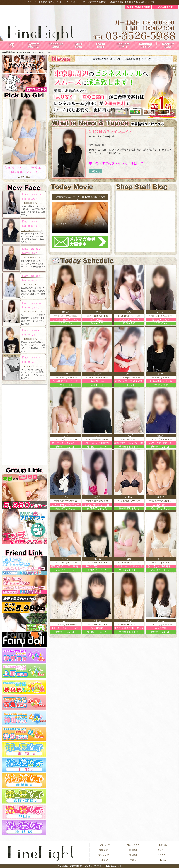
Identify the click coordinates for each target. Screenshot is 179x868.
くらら (66, 497)
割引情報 (133, 850)
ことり (34, 335)
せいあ (66, 312)
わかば (129, 621)
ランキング (103, 855)
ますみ (97, 374)
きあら (34, 253)
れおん (129, 497)
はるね (97, 312)
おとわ (161, 312)
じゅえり (35, 308)
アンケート (163, 850)
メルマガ (103, 860)
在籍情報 (103, 850)
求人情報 (133, 855)
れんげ (129, 436)
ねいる (97, 559)
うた (33, 362)
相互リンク (163, 855)
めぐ (161, 374)
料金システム (133, 845)
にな (161, 559)
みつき (34, 199)
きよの (161, 497)
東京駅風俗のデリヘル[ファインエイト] (21, 52)
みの (66, 621)
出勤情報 (163, 845)
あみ (129, 312)
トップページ (48, 52)
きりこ (161, 621)
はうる (34, 226)
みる (129, 374)
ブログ (133, 860)
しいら (97, 436)
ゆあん (97, 497)
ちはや (161, 436)
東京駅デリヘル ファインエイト (88, 866)
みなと (34, 280)
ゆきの (66, 559)
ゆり (129, 559)
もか (66, 374)
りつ (66, 436)
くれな (97, 621)
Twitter (163, 860)
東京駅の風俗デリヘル (50, 2)
